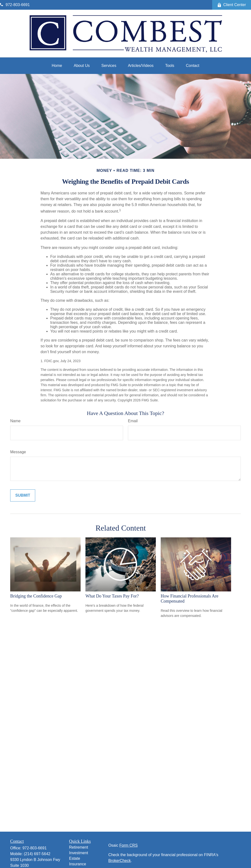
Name (15, 421)
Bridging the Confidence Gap (36, 596)
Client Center (232, 5)
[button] (57, 66)
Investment (79, 853)
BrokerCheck (119, 861)
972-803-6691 (15, 5)
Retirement (79, 847)
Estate (75, 858)
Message (18, 452)
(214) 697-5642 (37, 854)
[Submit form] (23, 495)
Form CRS (129, 845)
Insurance (78, 864)
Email (133, 421)
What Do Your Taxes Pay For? (112, 596)
